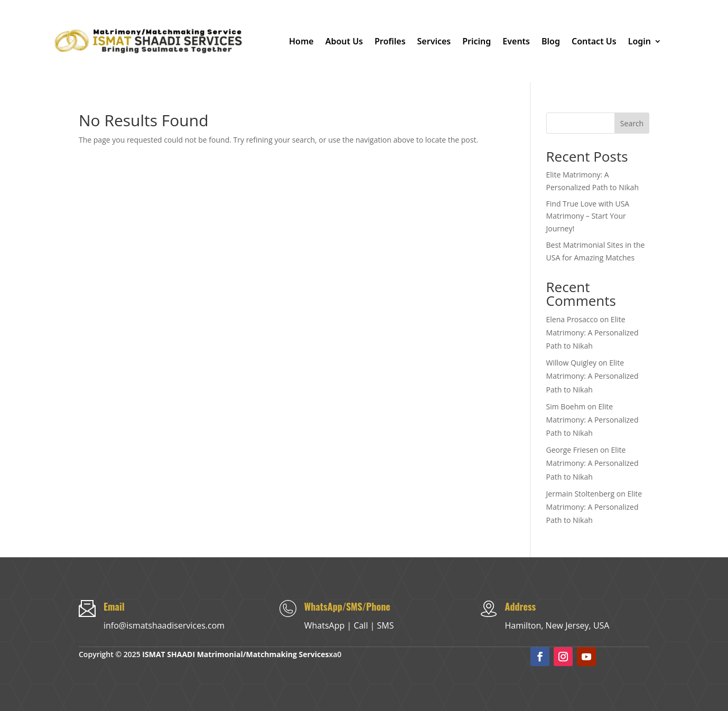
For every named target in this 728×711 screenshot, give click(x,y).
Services (434, 41)
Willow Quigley (571, 363)
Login (640, 41)
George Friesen (572, 450)
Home (301, 41)
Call (361, 625)
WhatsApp (325, 625)
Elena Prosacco (572, 319)
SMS (386, 625)
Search (632, 123)
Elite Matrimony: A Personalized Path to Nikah (592, 333)
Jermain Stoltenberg (581, 494)
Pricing (477, 41)
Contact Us (594, 41)
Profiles (390, 41)
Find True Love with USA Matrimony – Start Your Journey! (588, 216)
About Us (344, 41)
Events (516, 41)
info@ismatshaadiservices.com (164, 625)
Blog (551, 41)
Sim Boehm (566, 406)
